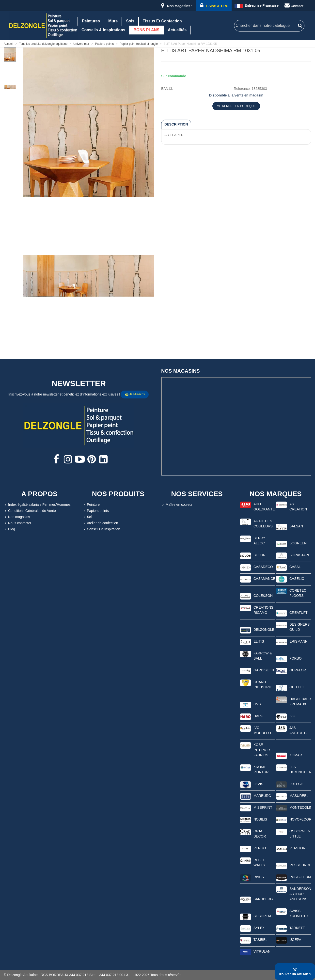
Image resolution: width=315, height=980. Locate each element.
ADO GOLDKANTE (264, 507)
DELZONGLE (264, 630)
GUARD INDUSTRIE (263, 685)
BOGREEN (298, 543)
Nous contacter (17, 523)
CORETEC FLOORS (298, 593)
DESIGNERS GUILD (299, 627)
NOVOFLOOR (300, 819)
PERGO (260, 848)
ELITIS (259, 641)
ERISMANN (299, 641)
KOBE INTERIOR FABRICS (262, 750)
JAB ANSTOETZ (299, 730)
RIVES (259, 877)
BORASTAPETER (300, 555)
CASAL (295, 567)
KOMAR (296, 755)
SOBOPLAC (263, 916)
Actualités (177, 30)
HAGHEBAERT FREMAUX (300, 702)
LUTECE (296, 784)
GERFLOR (298, 670)
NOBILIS (260, 819)
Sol (87, 517)
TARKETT (297, 928)
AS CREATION (298, 507)
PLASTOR (297, 848)
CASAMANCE (264, 579)
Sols (130, 21)
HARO (258, 716)
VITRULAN (262, 951)
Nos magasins (17, 517)
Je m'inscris (135, 395)
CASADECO (263, 567)
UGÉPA (295, 940)
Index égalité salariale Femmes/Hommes (37, 505)
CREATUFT (299, 613)
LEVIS (258, 784)
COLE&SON (263, 596)
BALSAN (296, 526)
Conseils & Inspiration (101, 529)
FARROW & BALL (263, 656)
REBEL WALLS (259, 862)
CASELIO (297, 579)
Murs (113, 21)
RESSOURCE (300, 865)
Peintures (91, 21)
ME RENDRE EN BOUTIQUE (236, 106)
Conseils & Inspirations (103, 30)
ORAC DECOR (260, 834)
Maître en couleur (177, 505)
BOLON (260, 555)
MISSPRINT (263, 807)
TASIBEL (260, 940)
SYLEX (259, 928)
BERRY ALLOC (259, 541)
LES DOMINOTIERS (300, 769)
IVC (292, 716)
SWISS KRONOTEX (299, 913)
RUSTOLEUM (300, 877)
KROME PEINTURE (262, 769)
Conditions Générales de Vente (30, 511)
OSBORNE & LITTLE (300, 834)
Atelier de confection (100, 523)
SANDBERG (263, 899)
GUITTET (297, 687)
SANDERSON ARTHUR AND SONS (300, 894)
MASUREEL (299, 796)
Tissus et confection (162, 21)
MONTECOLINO (300, 807)
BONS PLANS (147, 30)
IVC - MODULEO (262, 730)
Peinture (91, 505)
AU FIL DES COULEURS (263, 524)
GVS (257, 704)
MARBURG (262, 796)
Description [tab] (176, 124)
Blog (9, 529)
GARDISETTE (264, 670)
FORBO (296, 658)
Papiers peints (96, 511)
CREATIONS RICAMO (263, 610)
